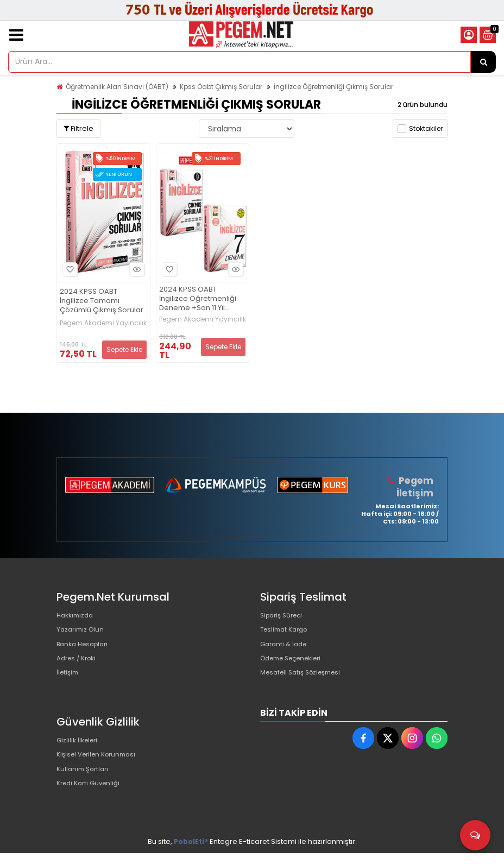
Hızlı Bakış (135, 270)
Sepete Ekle (124, 349)
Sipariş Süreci (284, 616)
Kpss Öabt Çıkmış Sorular (221, 87)
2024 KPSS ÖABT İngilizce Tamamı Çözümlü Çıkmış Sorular (102, 301)
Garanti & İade (286, 650)
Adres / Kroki (79, 668)
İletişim (69, 685)
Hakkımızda (77, 616)
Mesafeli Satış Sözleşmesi (305, 685)
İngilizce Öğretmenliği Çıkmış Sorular (333, 87)
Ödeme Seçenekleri (296, 668)
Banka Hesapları (86, 650)
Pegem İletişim (416, 486)
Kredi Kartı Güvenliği (92, 805)
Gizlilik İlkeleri (79, 752)
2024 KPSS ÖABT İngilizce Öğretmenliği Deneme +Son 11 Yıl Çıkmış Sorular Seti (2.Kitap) (198, 299)
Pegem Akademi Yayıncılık (103, 323)
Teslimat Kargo (287, 633)
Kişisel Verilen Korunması (100, 770)
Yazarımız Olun (83, 633)
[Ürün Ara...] (483, 62)
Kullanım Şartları (85, 787)
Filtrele (78, 128)
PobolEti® (191, 852)
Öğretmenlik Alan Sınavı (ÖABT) (117, 87)
